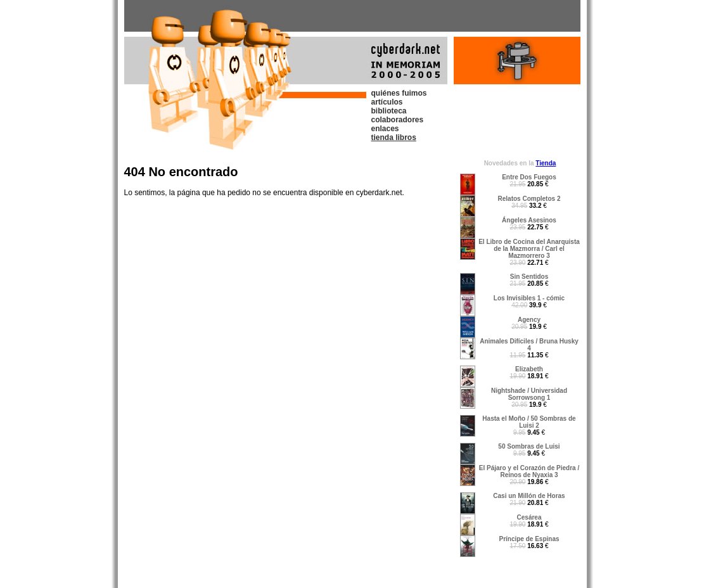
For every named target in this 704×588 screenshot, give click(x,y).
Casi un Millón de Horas (529, 496)
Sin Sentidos (529, 277)
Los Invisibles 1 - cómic (529, 298)
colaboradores (398, 120)
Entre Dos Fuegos (529, 177)
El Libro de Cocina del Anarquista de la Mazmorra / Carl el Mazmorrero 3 (529, 249)
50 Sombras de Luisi (529, 446)
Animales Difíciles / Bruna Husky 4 (529, 345)
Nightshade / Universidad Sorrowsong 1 (529, 394)
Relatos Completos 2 (529, 199)
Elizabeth (529, 369)
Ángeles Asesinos (529, 220)
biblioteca (389, 111)
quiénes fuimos (399, 93)
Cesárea (529, 517)
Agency (529, 320)
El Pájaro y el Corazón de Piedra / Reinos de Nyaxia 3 (529, 471)
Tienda (546, 163)
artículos (387, 102)
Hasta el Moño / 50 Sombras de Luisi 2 (529, 422)
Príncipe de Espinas (529, 539)
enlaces (385, 129)
